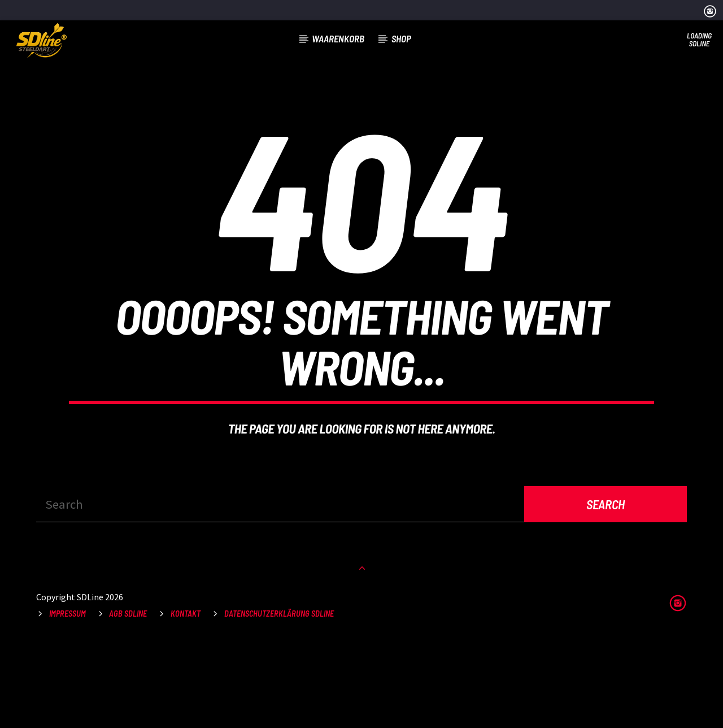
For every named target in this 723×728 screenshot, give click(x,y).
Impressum (67, 699)
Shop (401, 38)
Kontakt (186, 699)
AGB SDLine (128, 699)
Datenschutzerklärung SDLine (279, 699)
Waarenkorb (338, 38)
